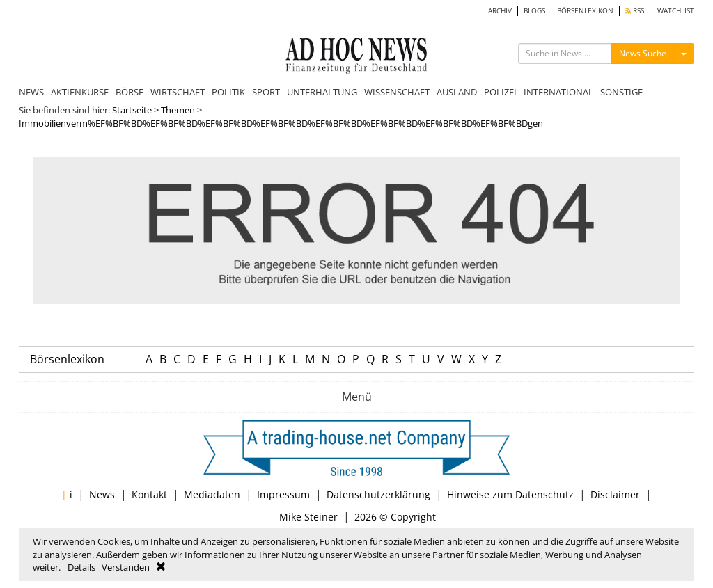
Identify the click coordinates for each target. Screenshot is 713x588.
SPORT (266, 92)
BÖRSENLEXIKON (585, 11)
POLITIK (228, 92)
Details (81, 567)
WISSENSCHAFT (397, 92)
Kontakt (149, 494)
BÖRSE (130, 92)
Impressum (283, 494)
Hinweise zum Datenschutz (510, 494)
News (102, 494)
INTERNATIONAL (558, 92)
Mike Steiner (308, 517)
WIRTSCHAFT (178, 92)
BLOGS (534, 11)
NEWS (31, 92)
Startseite (132, 110)
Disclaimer (615, 494)
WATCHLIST (676, 11)
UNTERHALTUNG (322, 92)
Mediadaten (212, 494)
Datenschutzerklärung (378, 494)
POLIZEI (500, 92)
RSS (635, 11)
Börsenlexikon (67, 359)
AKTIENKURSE (80, 92)
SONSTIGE (621, 92)
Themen (178, 110)
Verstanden (126, 567)
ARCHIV (500, 11)
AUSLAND (457, 92)
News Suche (643, 53)
